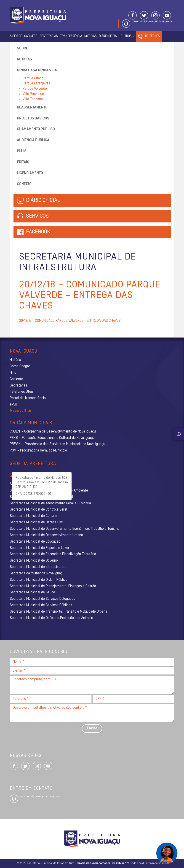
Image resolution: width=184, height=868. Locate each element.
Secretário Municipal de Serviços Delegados (43, 599)
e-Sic (14, 405)
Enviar (92, 728)
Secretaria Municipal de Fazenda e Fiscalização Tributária (53, 554)
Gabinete (31, 36)
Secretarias (49, 36)
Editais (23, 162)
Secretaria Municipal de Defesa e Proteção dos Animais (51, 618)
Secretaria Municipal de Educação (35, 542)
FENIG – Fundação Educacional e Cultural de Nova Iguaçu (52, 438)
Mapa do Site (20, 411)
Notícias (91, 36)
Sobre (23, 49)
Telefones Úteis (22, 392)
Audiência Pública (33, 140)
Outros (128, 36)
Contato (24, 184)
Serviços (33, 216)
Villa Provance (33, 94)
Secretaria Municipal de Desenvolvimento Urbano (46, 535)
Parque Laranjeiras (36, 84)
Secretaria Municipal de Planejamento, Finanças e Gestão (53, 586)
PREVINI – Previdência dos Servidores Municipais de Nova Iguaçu (57, 444)
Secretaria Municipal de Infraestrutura (38, 567)
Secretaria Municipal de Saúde (32, 592)
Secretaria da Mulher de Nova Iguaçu (37, 573)
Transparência (71, 36)
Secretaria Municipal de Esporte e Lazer (40, 548)
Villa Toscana (33, 99)
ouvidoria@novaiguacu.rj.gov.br (152, 21)
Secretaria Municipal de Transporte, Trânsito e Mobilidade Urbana (59, 612)
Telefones (152, 36)
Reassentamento (32, 108)
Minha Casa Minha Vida (37, 70)
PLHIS (22, 151)
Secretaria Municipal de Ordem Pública (39, 580)
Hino (13, 373)
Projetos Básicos (33, 119)
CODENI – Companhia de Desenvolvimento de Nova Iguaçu (53, 432)
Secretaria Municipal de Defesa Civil (37, 522)
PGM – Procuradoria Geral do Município (38, 451)
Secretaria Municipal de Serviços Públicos (41, 605)
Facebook (38, 232)
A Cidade (16, 36)
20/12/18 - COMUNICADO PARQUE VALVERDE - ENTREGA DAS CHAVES (70, 321)
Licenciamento (30, 173)
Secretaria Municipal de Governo (34, 561)
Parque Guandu (34, 78)
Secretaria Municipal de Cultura (33, 516)
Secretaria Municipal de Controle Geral (39, 510)
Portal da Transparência (28, 398)
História (15, 360)
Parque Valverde (35, 89)
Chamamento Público (36, 129)
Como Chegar (20, 366)
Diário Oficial (109, 36)
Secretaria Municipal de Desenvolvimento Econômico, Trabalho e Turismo (65, 529)
